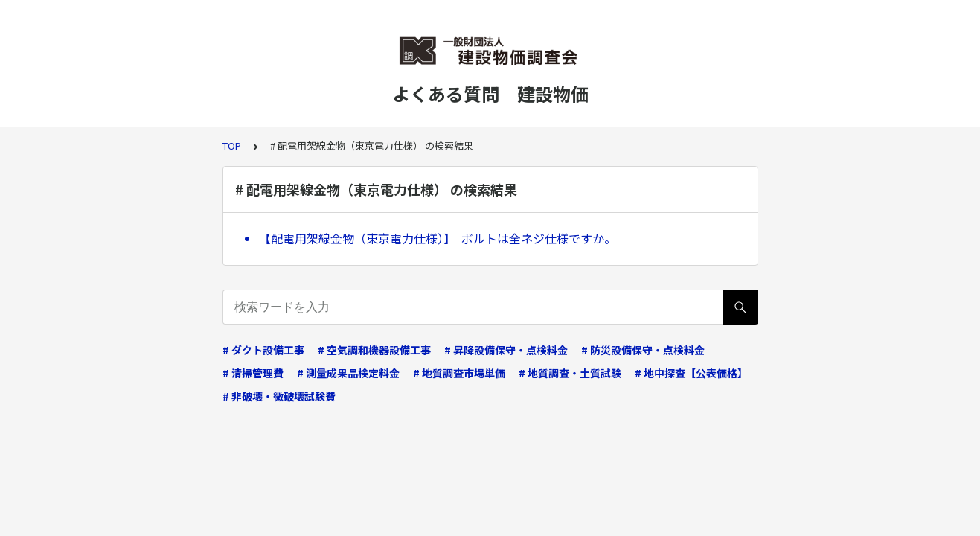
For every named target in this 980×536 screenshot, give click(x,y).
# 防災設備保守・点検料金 (643, 350)
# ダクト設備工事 (263, 350)
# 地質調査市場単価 (459, 373)
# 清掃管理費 (253, 373)
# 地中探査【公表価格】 (691, 373)
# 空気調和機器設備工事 (374, 350)
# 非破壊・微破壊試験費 (279, 396)
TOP (232, 146)
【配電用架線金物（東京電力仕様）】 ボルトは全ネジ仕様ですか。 (438, 238)
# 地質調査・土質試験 (570, 373)
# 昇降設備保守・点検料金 (506, 350)
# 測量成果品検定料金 (348, 373)
